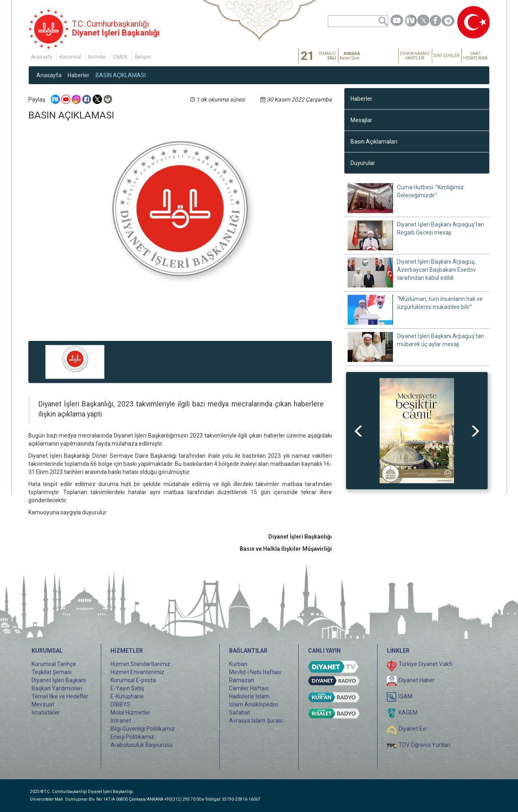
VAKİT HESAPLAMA (475, 56)
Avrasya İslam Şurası (256, 721)
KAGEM (408, 713)
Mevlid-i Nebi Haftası (255, 672)
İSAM (405, 696)
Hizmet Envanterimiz (137, 672)
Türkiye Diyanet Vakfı (426, 664)
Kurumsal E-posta (133, 680)
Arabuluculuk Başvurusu (141, 745)
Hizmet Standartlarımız (140, 664)
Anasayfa (41, 57)
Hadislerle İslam (249, 696)
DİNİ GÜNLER (446, 56)
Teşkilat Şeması (52, 672)
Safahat (240, 713)
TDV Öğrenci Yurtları (425, 745)
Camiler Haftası (249, 688)
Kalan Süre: (350, 56)
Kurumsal (70, 57)
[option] (417, 431)
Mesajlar (361, 120)
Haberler (79, 75)
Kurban (238, 664)
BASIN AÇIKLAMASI (121, 75)
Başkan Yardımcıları (57, 688)
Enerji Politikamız (132, 737)
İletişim (143, 57)
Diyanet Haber (417, 680)
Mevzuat (43, 704)
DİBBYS (120, 704)
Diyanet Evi (413, 729)
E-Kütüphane (127, 696)
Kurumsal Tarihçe (54, 664)
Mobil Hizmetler (131, 713)
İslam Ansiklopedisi (254, 704)
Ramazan (242, 680)
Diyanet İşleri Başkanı (59, 680)
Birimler (97, 57)
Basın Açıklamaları (374, 142)
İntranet (121, 721)
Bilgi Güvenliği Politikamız (143, 729)
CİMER (120, 57)
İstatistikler (46, 713)
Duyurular (363, 163)
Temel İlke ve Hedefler (60, 696)
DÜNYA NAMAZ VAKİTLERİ (415, 56)
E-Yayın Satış (127, 688)
